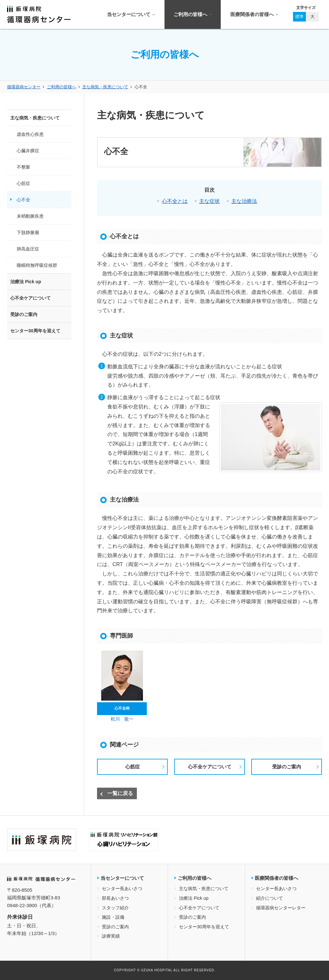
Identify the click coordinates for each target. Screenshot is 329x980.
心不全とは (175, 201)
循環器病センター (24, 87)
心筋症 (133, 767)
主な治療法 (244, 201)
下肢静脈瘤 (28, 232)
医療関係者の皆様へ (254, 14)
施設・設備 (113, 917)
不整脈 (23, 167)
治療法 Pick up (26, 282)
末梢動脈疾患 (30, 216)
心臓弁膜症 (28, 151)
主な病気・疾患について (105, 87)
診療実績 (111, 936)
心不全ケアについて (210, 767)
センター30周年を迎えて (35, 331)
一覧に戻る (120, 793)
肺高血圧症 (28, 249)
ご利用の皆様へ (193, 14)
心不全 (23, 200)
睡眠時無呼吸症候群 (37, 265)
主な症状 (209, 201)
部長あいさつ (115, 898)
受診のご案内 (287, 767)
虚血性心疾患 (30, 134)
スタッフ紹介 (115, 908)
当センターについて (131, 14)
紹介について (270, 898)
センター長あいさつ (122, 888)
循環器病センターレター (281, 908)
